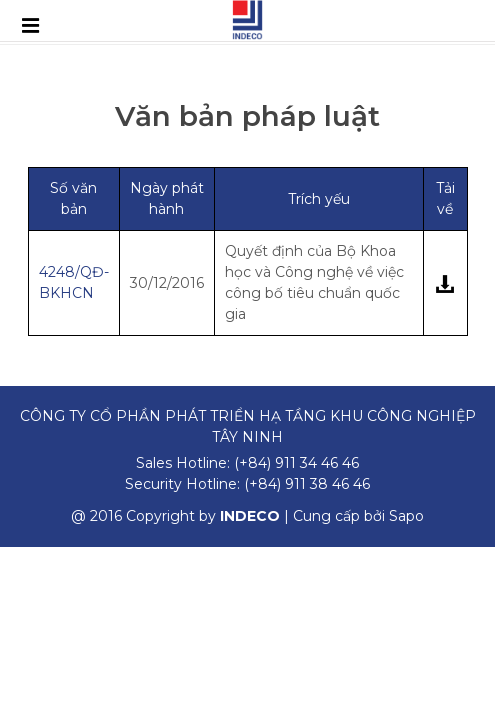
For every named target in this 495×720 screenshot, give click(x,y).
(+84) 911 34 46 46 (296, 463)
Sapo (406, 516)
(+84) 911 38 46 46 (307, 484)
